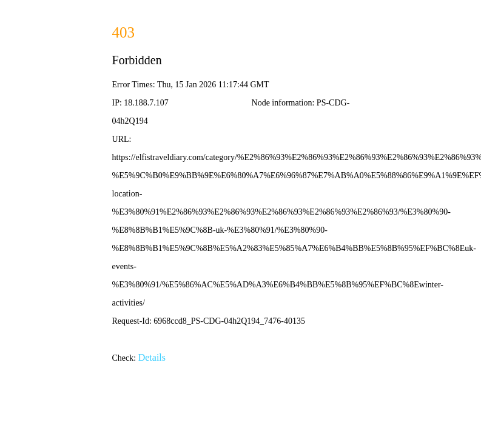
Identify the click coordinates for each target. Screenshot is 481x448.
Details (152, 357)
